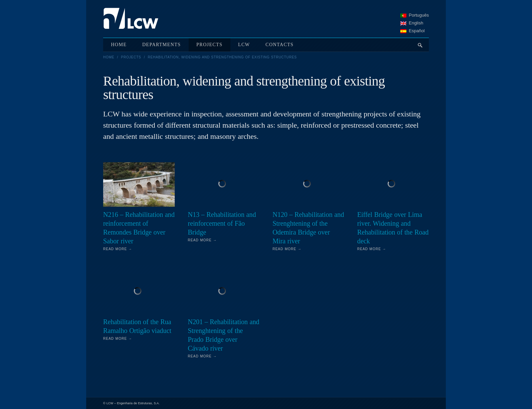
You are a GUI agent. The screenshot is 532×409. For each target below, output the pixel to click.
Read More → (118, 249)
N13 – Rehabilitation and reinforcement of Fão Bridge (222, 223)
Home (109, 57)
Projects (131, 57)
